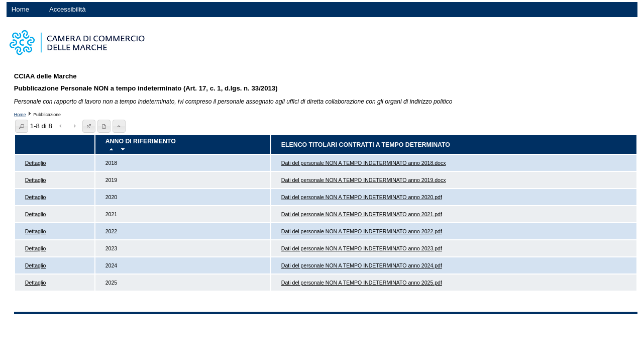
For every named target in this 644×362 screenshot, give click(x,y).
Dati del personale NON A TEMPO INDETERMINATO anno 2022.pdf (362, 231)
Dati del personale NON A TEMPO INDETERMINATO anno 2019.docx (364, 180)
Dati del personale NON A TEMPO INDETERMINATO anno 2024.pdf (362, 265)
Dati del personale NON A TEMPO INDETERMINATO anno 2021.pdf (362, 214)
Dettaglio (36, 163)
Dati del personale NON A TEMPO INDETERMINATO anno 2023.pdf (362, 248)
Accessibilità (68, 9)
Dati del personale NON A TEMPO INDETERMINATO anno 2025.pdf (362, 283)
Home (20, 9)
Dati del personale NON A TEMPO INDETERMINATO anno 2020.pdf (362, 197)
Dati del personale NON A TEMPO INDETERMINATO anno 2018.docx (364, 163)
